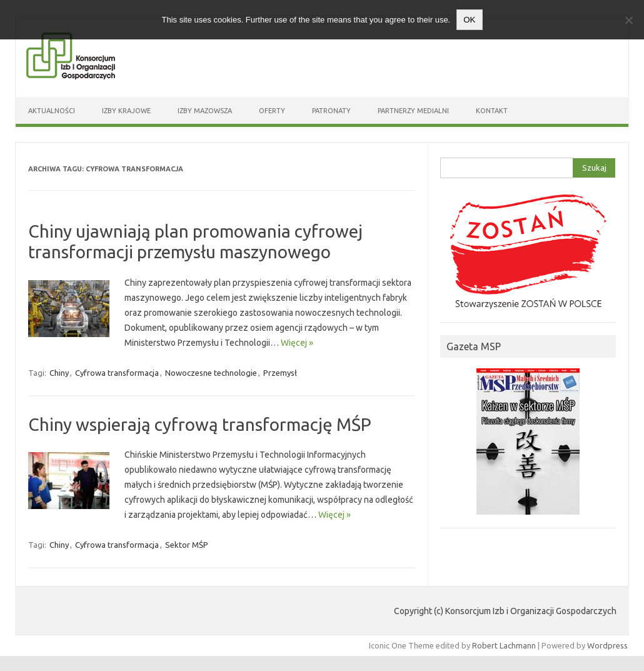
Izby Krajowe (126, 111)
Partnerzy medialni (413, 111)
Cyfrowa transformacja (117, 373)
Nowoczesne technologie (211, 373)
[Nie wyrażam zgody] (628, 20)
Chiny (59, 373)
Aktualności (52, 111)
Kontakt (492, 111)
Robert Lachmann (504, 645)
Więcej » (297, 343)
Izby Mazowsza (205, 111)
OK (469, 20)
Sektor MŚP (187, 545)
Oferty (272, 111)
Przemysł (280, 373)
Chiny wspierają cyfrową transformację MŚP (200, 424)
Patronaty (331, 111)
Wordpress (607, 645)
